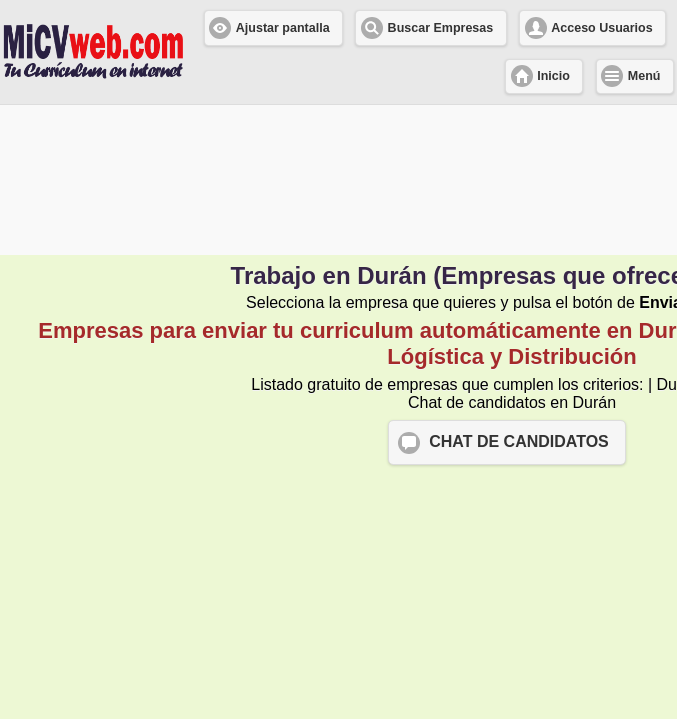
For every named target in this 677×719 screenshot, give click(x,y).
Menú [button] (644, 76)
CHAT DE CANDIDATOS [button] (519, 441)
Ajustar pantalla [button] (283, 28)
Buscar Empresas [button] (441, 28)
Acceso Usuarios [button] (601, 28)
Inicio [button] (553, 76)
